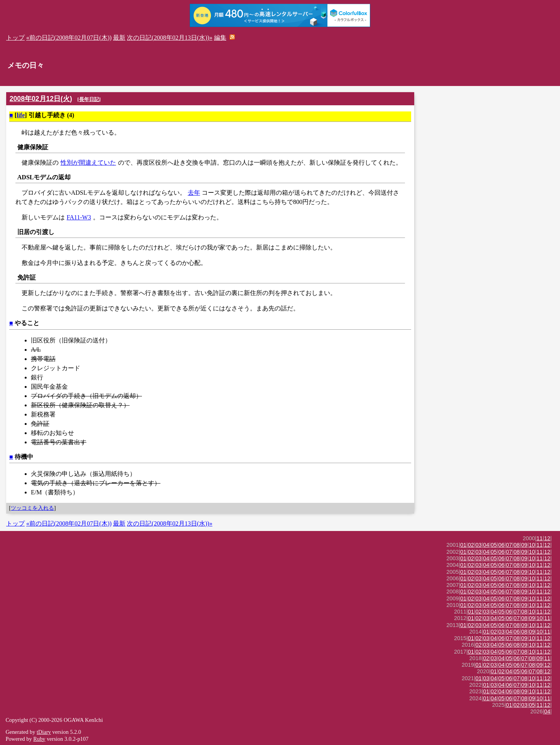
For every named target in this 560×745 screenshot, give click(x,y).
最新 (119, 38)
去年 (194, 193)
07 (509, 545)
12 (547, 538)
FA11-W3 (79, 217)
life (21, 115)
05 (494, 545)
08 (517, 545)
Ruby (39, 739)
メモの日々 (26, 65)
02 (471, 545)
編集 (220, 38)
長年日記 (89, 99)
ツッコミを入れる (32, 508)
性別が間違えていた (88, 163)
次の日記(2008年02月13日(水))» (170, 38)
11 (540, 538)
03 (479, 545)
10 (532, 545)
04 (486, 545)
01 (463, 545)
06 (501, 545)
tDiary (44, 732)
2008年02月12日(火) (41, 99)
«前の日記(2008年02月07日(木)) (69, 38)
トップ (15, 38)
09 (524, 545)
